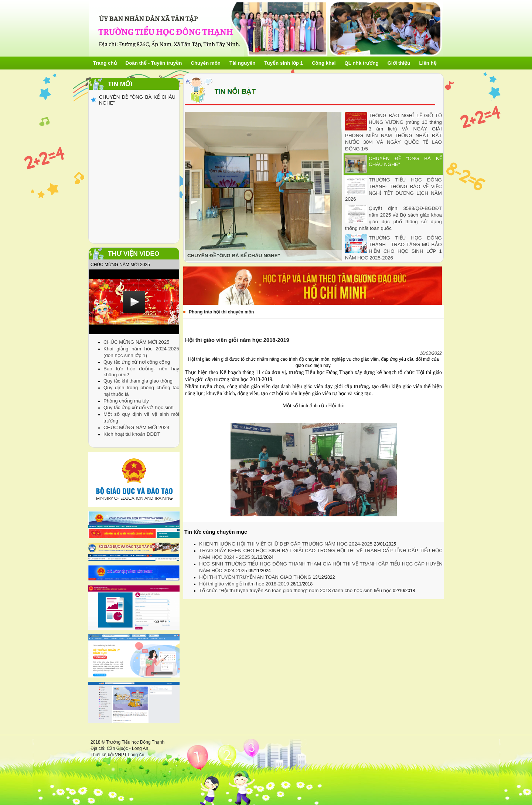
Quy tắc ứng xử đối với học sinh (139, 407)
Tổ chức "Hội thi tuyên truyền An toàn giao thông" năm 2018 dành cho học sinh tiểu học (296, 590)
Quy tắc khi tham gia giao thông (138, 381)
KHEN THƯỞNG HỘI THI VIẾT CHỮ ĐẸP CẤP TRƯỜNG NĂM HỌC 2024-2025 (287, 544)
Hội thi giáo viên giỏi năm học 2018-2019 (245, 584)
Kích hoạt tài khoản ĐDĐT (132, 434)
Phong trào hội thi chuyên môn (221, 312)
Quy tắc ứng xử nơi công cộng (137, 362)
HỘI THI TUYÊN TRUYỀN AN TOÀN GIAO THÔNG (256, 577)
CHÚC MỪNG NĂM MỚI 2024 (136, 427)
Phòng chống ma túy (126, 401)
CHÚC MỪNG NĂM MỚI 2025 (136, 342)
